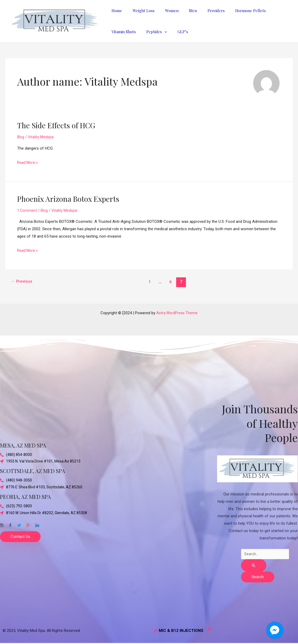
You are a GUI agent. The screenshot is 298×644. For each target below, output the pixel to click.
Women (165, 11)
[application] (128, 32)
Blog (21, 137)
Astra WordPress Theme (177, 312)
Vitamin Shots (271, 11)
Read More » (28, 162)
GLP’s (144, 32)
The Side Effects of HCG (59, 125)
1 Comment (27, 210)
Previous (23, 282)
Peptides (121, 32)
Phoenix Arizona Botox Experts (72, 199)
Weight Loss (140, 11)
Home (116, 11)
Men (184, 11)
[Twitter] (19, 524)
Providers (204, 11)
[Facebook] (10, 524)
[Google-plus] (28, 524)
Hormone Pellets (236, 11)
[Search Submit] (254, 565)
